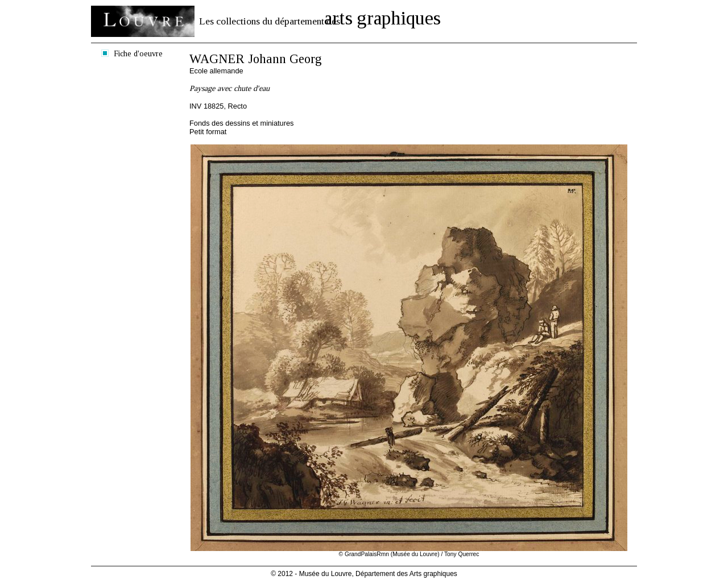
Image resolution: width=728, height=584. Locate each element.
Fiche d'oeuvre (138, 53)
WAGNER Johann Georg (255, 59)
